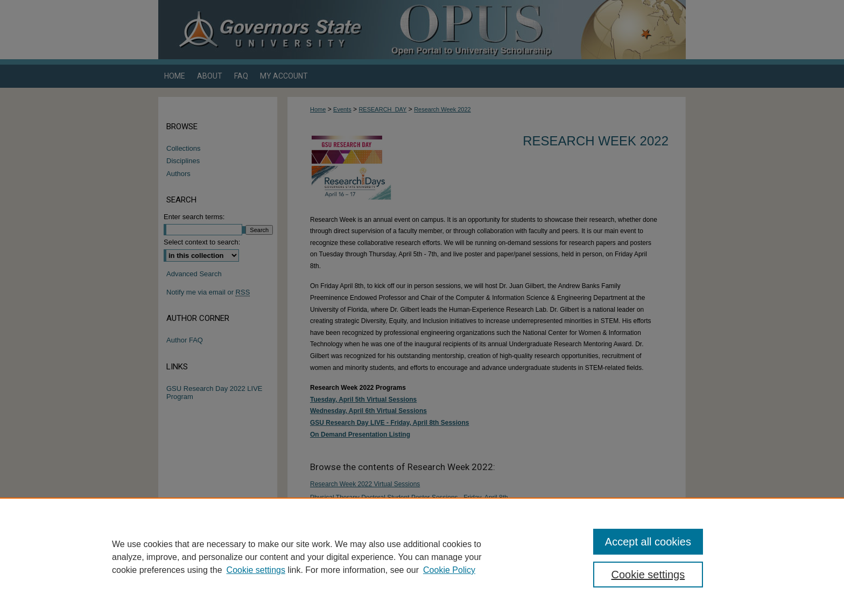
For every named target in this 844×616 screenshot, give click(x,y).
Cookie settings (256, 570)
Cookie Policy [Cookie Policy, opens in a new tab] (449, 570)
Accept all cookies (648, 542)
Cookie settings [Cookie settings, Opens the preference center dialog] (648, 575)
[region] (422, 557)
